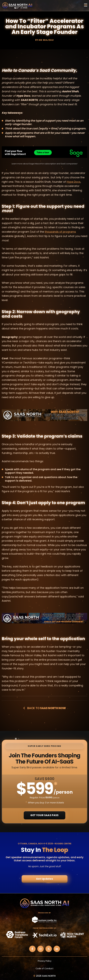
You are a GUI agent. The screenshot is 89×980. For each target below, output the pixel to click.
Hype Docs (74, 182)
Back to (44, 708)
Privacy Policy (45, 961)
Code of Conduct (44, 968)
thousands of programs (60, 232)
